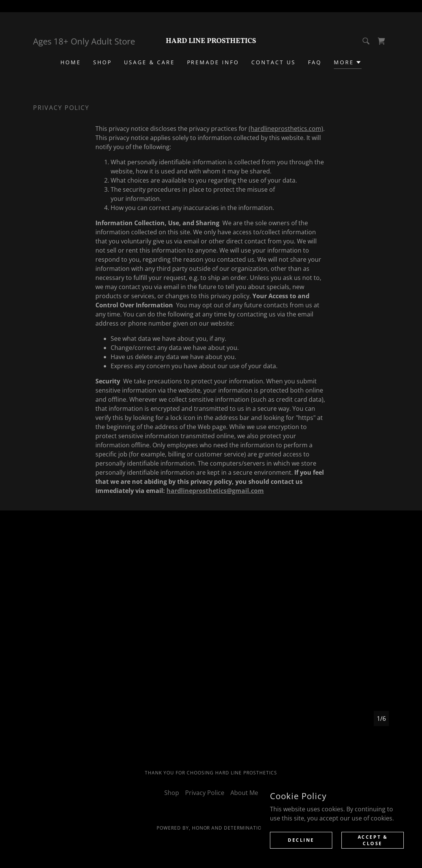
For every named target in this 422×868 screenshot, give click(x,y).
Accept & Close (373, 840)
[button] (348, 63)
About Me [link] (244, 793)
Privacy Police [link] (205, 793)
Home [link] (71, 62)
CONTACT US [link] (274, 62)
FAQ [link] (315, 62)
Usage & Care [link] (149, 62)
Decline (301, 840)
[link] (211, 41)
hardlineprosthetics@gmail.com (215, 491)
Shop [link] (102, 62)
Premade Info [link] (213, 62)
